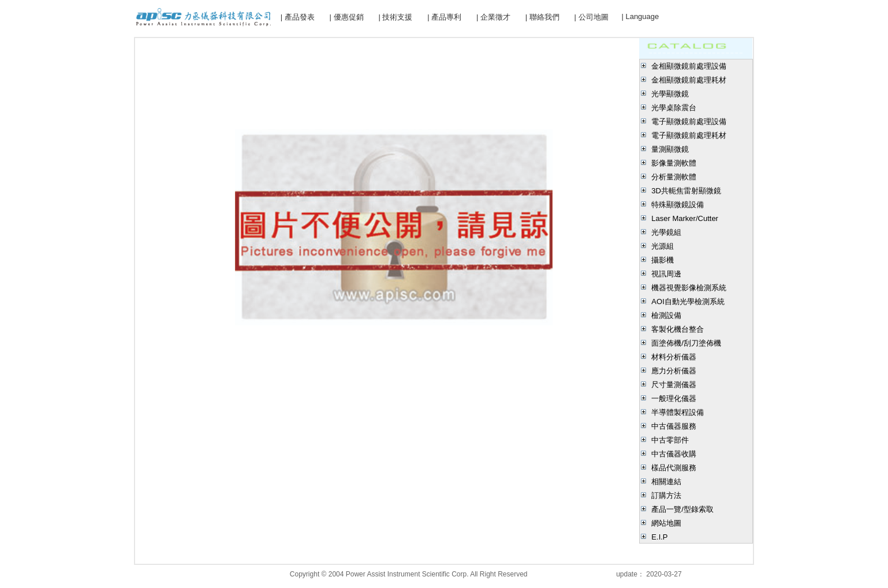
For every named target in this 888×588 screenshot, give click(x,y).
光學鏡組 (666, 232)
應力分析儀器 (674, 371)
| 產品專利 (444, 17)
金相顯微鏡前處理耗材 (689, 80)
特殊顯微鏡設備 (678, 205)
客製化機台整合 (678, 329)
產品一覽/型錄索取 (682, 509)
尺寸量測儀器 (674, 385)
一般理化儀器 (674, 398)
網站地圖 (666, 523)
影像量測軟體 (674, 163)
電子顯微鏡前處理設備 (689, 121)
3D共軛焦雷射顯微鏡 (686, 191)
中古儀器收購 (674, 454)
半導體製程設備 (678, 412)
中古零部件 (670, 440)
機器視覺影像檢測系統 (689, 288)
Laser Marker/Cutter (685, 218)
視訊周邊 (666, 274)
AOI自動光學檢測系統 (688, 302)
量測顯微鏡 (670, 149)
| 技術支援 (395, 17)
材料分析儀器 (674, 357)
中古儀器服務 (674, 426)
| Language (640, 16)
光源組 (663, 246)
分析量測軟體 (674, 177)
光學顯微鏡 (670, 94)
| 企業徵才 (493, 17)
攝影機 (663, 260)
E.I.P (659, 537)
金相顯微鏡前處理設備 (689, 66)
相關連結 (666, 482)
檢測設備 (666, 315)
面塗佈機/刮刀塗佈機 (686, 343)
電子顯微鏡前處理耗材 (689, 135)
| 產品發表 (298, 17)
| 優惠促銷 (347, 17)
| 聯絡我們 (542, 17)
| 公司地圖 (592, 17)
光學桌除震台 (674, 108)
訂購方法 (666, 495)
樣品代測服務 (674, 468)
